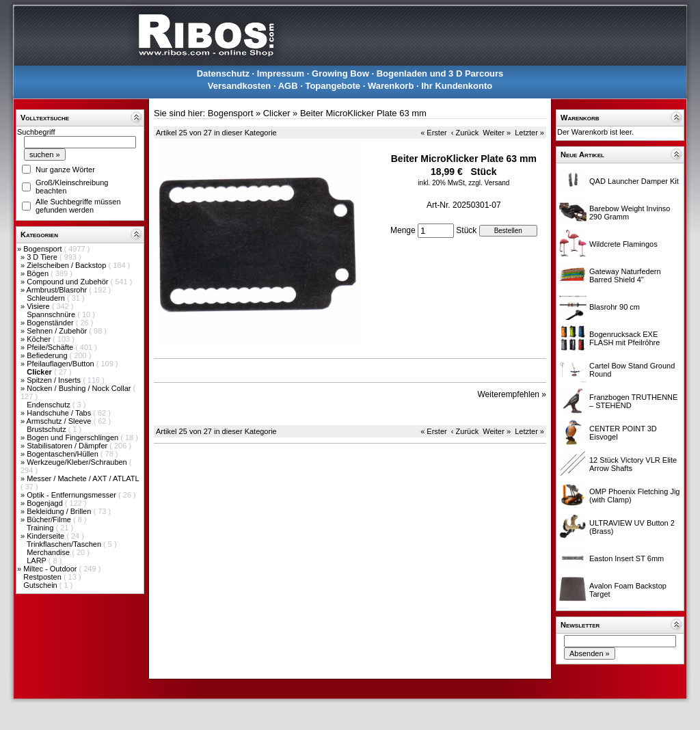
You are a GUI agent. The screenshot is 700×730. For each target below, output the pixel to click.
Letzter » (529, 133)
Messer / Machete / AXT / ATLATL (83, 478)
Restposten (43, 577)
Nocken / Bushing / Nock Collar (80, 388)
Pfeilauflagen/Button (62, 364)
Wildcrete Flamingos (623, 244)
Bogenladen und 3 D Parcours (440, 73)
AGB (288, 86)
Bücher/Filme (50, 519)
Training (41, 528)
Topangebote (333, 86)
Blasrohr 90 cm (615, 307)
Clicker (277, 113)
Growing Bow (340, 73)
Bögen (39, 273)
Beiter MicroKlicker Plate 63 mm (363, 113)
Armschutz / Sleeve (60, 421)
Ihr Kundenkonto (457, 86)
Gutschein (41, 585)
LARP (38, 560)
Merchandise (49, 552)
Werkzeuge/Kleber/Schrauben (78, 462)
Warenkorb (391, 86)
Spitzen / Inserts (55, 380)
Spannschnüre (52, 314)
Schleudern (47, 298)
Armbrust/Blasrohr (58, 290)
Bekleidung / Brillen (60, 511)
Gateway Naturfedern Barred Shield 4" (625, 275)
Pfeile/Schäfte (51, 347)
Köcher (40, 339)
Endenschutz (50, 405)
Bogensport (43, 249)
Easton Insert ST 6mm (627, 558)
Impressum (281, 73)
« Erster (434, 133)
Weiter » (497, 133)
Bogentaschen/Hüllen (64, 454)
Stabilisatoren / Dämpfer (68, 446)
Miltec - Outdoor (51, 569)
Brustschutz (48, 429)
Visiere (39, 306)
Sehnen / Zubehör (58, 331)
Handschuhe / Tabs (60, 413)
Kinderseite (46, 536)
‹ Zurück (465, 133)
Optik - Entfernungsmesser (72, 495)
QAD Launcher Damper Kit (634, 181)
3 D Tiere (43, 257)
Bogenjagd (46, 503)
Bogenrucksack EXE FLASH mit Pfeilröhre (624, 338)
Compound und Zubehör (68, 282)
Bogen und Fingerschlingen (73, 437)
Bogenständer (51, 323)
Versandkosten (240, 86)
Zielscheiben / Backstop (67, 265)
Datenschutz (223, 73)
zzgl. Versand (489, 183)
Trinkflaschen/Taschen (65, 544)
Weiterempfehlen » (512, 394)
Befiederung (48, 355)
